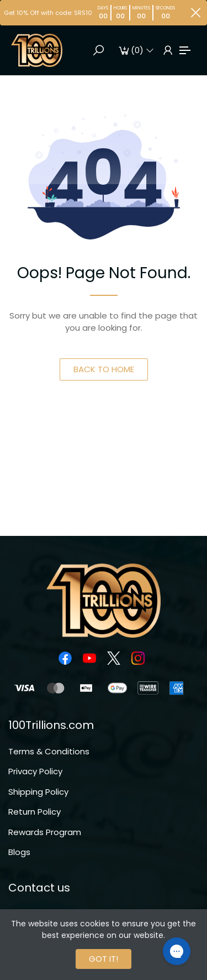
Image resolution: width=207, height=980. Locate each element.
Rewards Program (45, 832)
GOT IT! (104, 959)
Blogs (19, 852)
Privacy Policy (35, 771)
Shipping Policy (38, 792)
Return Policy (34, 812)
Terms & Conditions (49, 751)
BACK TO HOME (104, 369)
